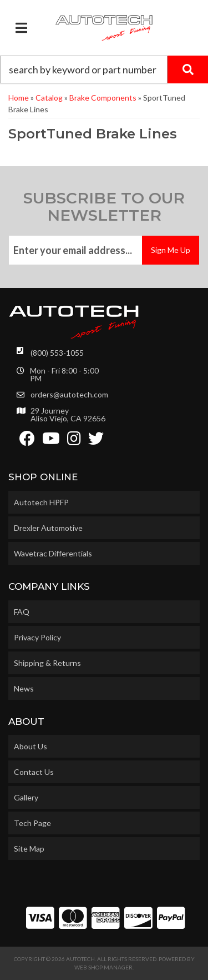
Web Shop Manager (103, 967)
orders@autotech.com (69, 395)
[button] (104, 69)
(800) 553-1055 (57, 353)
